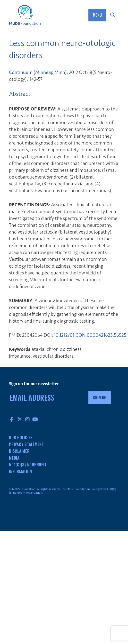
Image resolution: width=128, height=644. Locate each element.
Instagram (27, 419)
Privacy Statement (26, 444)
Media (14, 458)
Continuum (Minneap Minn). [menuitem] (38, 72)
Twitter (20, 419)
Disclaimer (19, 451)
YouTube (35, 419)
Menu (97, 15)
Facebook (12, 419)
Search (113, 15)
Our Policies (21, 437)
